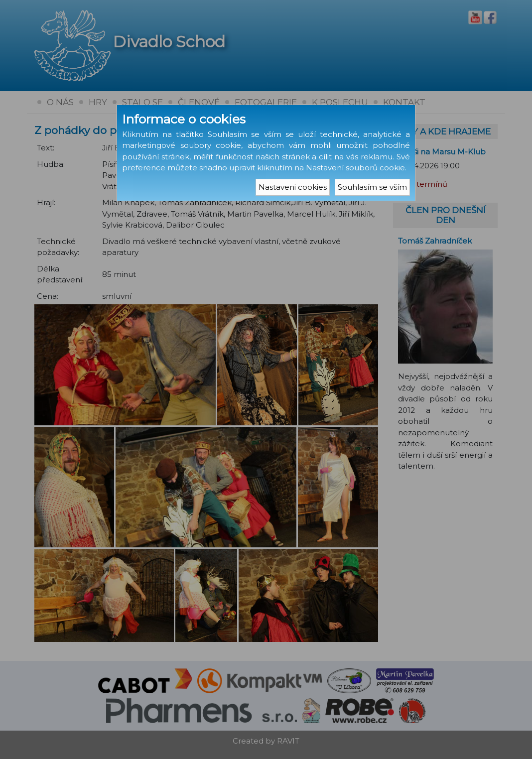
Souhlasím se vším (372, 187)
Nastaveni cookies (293, 187)
